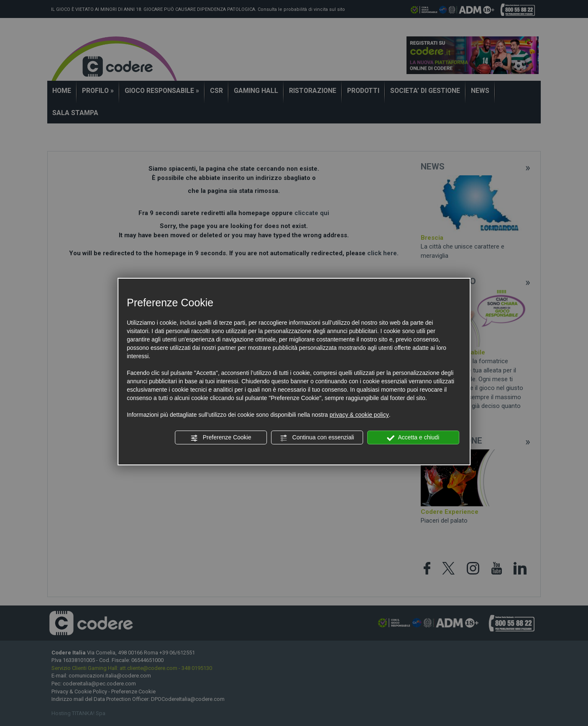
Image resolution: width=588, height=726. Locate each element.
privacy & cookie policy (359, 415)
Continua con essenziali (317, 438)
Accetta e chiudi (413, 438)
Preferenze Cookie (221, 438)
